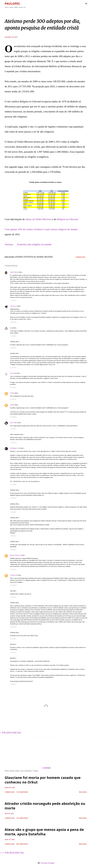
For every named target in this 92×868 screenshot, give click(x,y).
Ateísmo (9, 244)
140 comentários (22, 818)
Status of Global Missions (38, 219)
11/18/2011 (13, 300)
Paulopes (12, 4)
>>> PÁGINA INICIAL (12, 853)
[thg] (11, 328)
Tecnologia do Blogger (46, 863)
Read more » (83, 792)
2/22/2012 (13, 652)
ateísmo (19, 257)
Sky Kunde (13, 373)
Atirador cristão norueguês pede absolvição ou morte (45, 806)
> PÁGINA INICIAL (11, 733)
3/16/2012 (13, 684)
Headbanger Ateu (15, 448)
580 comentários (22, 844)
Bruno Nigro (14, 423)
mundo (40, 257)
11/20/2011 (13, 639)
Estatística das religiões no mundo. (34, 244)
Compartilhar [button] (80, 257)
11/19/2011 (13, 585)
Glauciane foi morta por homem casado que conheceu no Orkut (43, 780)
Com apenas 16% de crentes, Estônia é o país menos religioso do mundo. (41, 229)
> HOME (46, 768)
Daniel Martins (14, 272)
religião (49, 257)
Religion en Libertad (67, 219)
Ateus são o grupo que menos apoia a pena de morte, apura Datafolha (44, 832)
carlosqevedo (14, 575)
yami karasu (14, 306)
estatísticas (30, 257)
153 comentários (22, 792)
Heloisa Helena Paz (16, 555)
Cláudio (12, 393)
